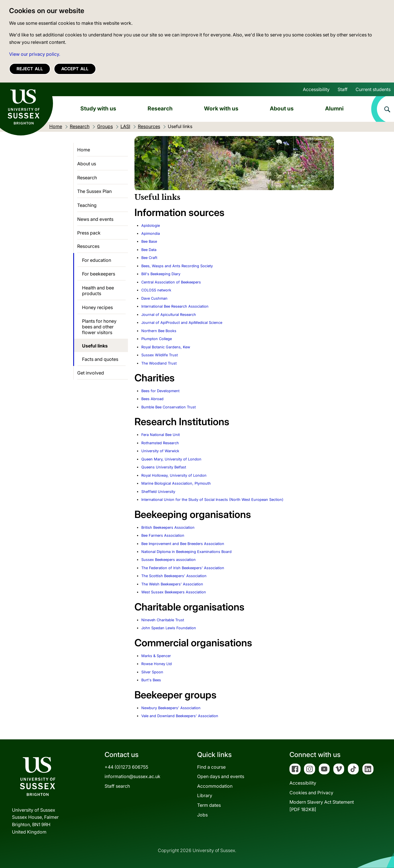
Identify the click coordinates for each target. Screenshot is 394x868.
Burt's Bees (151, 680)
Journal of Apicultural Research (169, 315)
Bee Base (149, 241)
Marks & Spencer (156, 656)
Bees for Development (160, 391)
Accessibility (316, 89)
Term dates (209, 805)
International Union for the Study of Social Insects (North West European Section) (212, 500)
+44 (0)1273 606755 (126, 767)
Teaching (87, 205)
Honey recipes (97, 307)
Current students (373, 89)
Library (205, 795)
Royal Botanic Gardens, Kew (166, 347)
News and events (95, 219)
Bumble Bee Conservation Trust (169, 407)
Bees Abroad (152, 399)
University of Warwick (160, 451)
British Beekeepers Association (168, 527)
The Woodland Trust (159, 363)
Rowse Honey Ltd (157, 664)
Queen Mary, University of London (171, 459)
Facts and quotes (100, 359)
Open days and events (221, 776)
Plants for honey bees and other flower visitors (99, 327)
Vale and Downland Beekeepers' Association (180, 716)
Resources (88, 246)
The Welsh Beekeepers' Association (172, 584)
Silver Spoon (152, 672)
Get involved (91, 373)
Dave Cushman (154, 298)
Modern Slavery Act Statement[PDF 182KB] (322, 806)
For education (97, 260)
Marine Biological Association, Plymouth (176, 483)
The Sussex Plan (94, 191)
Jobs (202, 815)
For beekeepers (99, 274)
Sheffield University (158, 492)
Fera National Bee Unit (161, 435)
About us (282, 108)
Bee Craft (149, 258)
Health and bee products (98, 291)
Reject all (30, 69)
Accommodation (215, 786)
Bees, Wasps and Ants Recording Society (177, 266)
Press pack (89, 233)
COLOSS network (156, 290)
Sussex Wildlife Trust (160, 355)
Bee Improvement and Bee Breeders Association (183, 544)
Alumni (334, 108)
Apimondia (151, 234)
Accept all (75, 69)
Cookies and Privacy (311, 793)
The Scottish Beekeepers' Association (174, 576)
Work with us (221, 108)
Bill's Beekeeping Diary (161, 274)
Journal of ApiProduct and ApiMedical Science (182, 323)
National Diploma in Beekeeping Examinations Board (186, 552)
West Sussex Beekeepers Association (174, 592)
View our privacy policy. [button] (35, 54)
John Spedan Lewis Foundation (169, 628)
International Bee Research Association (175, 306)
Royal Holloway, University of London (174, 475)
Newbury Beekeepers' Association (171, 708)
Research (160, 108)
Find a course (211, 767)
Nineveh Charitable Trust (163, 620)
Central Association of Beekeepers (171, 282)
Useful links (95, 346)
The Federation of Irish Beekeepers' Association (183, 568)
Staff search (117, 786)
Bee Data (149, 250)
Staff (343, 89)
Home (84, 150)
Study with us (98, 108)
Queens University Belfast (164, 467)
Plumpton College (157, 339)
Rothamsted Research (160, 443)
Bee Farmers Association (163, 535)
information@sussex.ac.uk (132, 776)
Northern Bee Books (159, 331)
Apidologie (151, 226)
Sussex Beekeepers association (169, 560)
